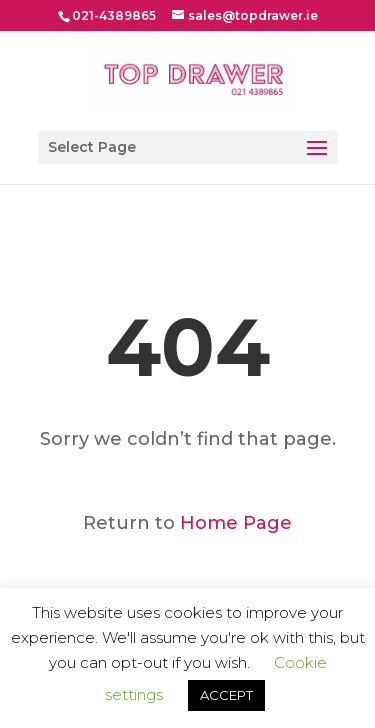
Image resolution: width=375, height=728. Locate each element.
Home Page (236, 523)
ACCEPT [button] (226, 695)
